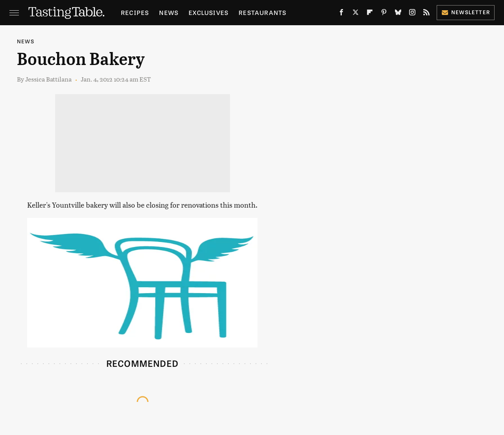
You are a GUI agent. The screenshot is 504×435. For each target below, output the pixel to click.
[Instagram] (412, 14)
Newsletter (466, 12)
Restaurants (262, 12)
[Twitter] (356, 14)
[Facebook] (341, 14)
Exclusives (208, 12)
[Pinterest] (384, 14)
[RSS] (426, 14)
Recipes (135, 12)
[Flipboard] (370, 14)
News (169, 12)
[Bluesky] (398, 14)
